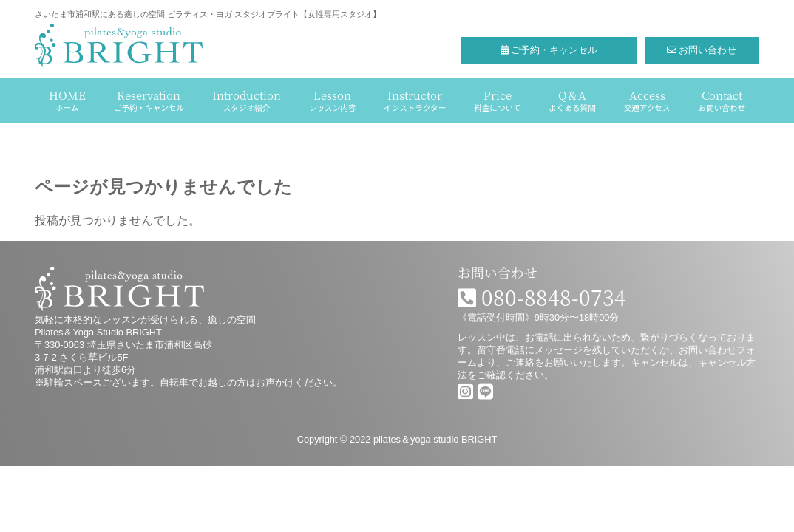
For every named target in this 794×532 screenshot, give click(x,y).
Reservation (149, 100)
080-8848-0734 (542, 297)
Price (497, 100)
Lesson (332, 100)
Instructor (415, 100)
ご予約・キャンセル (549, 50)
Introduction (247, 100)
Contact (722, 100)
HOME (67, 100)
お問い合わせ (702, 50)
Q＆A (572, 100)
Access (647, 100)
